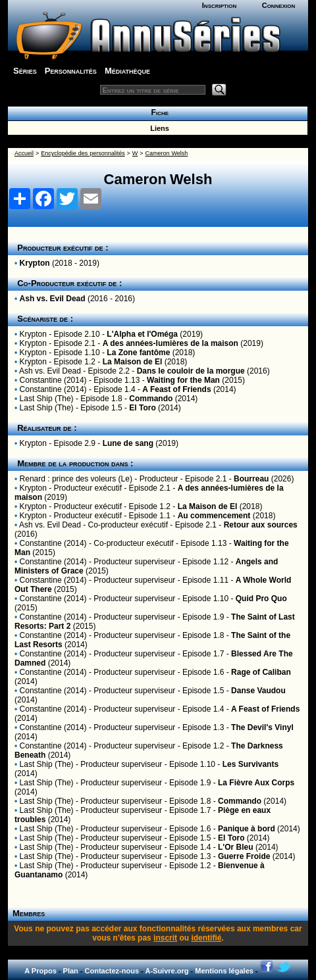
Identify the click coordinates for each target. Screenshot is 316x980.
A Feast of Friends (176, 389)
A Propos (40, 971)
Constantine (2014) (53, 380)
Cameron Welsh (167, 153)
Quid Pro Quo (261, 599)
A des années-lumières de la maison (171, 343)
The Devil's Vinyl (262, 727)
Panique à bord (247, 829)
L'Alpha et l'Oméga (142, 334)
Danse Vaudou (258, 691)
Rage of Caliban (261, 672)
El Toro (142, 408)
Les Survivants (250, 764)
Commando (151, 399)
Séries (25, 71)
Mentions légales (224, 971)
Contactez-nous (112, 971)
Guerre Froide (244, 856)
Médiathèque (127, 71)
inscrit (165, 938)
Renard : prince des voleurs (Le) (76, 479)
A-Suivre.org (167, 971)
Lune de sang (128, 443)
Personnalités (71, 71)
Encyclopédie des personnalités (83, 153)
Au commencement (214, 516)
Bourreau (251, 479)
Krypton (35, 263)
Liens (158, 128)
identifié (206, 938)
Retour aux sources (261, 525)
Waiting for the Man (183, 380)
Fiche (158, 112)
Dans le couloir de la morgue (191, 371)
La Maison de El (133, 362)
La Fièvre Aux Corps (256, 783)
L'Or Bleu (236, 847)
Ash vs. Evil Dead (53, 299)
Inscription (219, 5)
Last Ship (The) (47, 399)
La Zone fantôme (138, 353)
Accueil (24, 153)
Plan (71, 971)
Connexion (279, 5)
